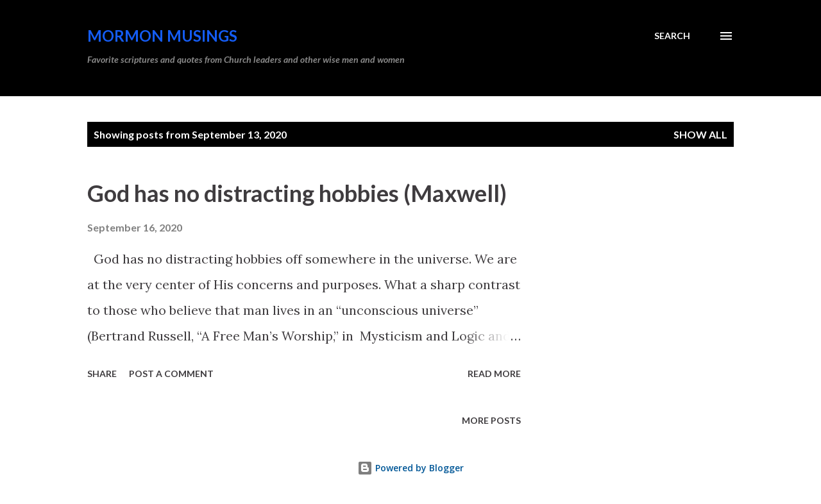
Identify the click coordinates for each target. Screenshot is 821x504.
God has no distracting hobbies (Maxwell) (297, 193)
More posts (491, 420)
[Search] (672, 36)
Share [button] (102, 374)
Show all (700, 134)
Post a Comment (171, 374)
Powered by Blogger (410, 468)
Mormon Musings (162, 36)
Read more (494, 374)
